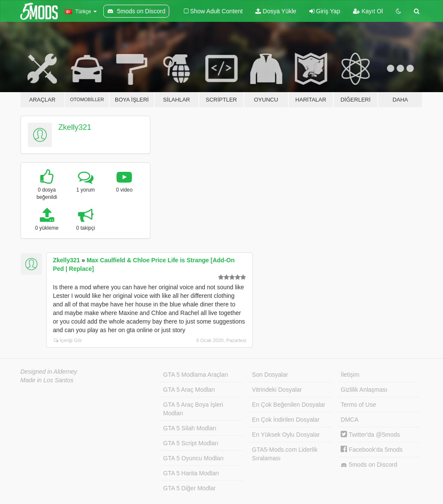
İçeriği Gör (68, 340)
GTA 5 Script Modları (191, 443)
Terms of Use (358, 405)
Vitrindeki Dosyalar (277, 390)
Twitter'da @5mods (370, 435)
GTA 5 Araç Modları (189, 390)
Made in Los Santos (47, 380)
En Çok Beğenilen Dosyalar (289, 405)
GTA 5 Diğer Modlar (190, 488)
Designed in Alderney (49, 372)
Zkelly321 (75, 127)
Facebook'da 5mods (372, 450)
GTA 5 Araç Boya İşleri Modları (193, 409)
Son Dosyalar (270, 375)
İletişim (350, 375)
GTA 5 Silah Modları (190, 428)
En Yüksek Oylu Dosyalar (286, 435)
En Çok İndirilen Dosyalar (286, 420)
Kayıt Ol (368, 11)
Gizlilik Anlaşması (364, 390)
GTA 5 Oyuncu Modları (193, 458)
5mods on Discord (369, 465)
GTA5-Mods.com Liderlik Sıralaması (285, 454)
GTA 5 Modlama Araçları (196, 375)
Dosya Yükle (276, 11)
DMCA (349, 420)
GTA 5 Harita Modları (191, 473)
